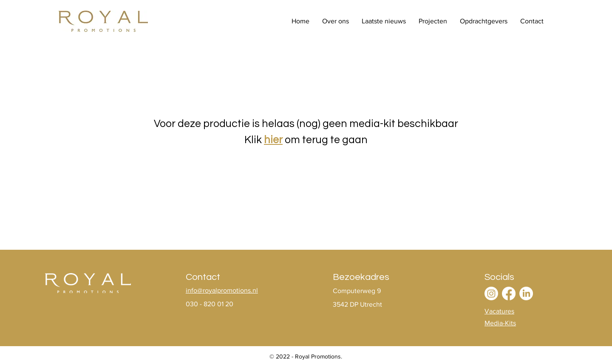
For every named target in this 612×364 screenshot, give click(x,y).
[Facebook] (509, 293)
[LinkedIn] (526, 293)
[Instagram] (491, 293)
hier (273, 140)
